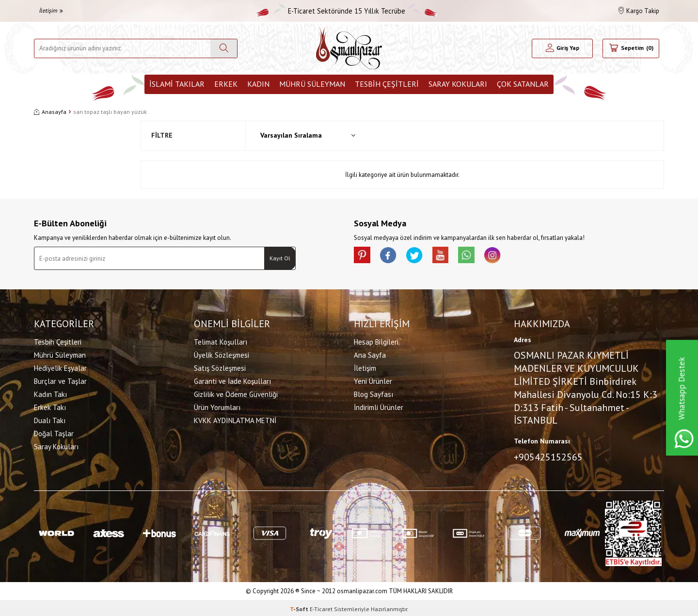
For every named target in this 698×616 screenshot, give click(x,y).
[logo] (349, 48)
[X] (422, 256)
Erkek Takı (50, 406)
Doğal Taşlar (54, 432)
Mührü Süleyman (312, 84)
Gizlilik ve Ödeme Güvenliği (236, 393)
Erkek (226, 84)
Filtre (162, 135)
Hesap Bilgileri (376, 340)
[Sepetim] (631, 48)
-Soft (300, 607)
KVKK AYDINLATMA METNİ (235, 419)
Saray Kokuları (458, 84)
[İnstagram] (509, 256)
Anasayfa (50, 112)
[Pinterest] (364, 256)
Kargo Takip (639, 11)
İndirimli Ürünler (379, 406)
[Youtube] (451, 256)
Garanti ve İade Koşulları (232, 380)
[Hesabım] (563, 48)
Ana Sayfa (370, 354)
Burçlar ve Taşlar (60, 380)
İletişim (51, 10)
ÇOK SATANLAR (523, 84)
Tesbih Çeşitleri (387, 84)
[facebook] (393, 256)
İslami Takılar (177, 84)
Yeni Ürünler (373, 380)
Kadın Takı (50, 393)
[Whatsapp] (480, 256)
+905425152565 (548, 456)
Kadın (258, 84)
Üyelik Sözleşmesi (222, 354)
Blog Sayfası (373, 393)
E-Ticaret (321, 607)
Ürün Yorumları (217, 406)
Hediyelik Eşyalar (60, 367)
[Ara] (224, 48)
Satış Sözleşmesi (220, 367)
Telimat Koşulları (221, 340)
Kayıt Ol (280, 258)
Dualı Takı (50, 419)
